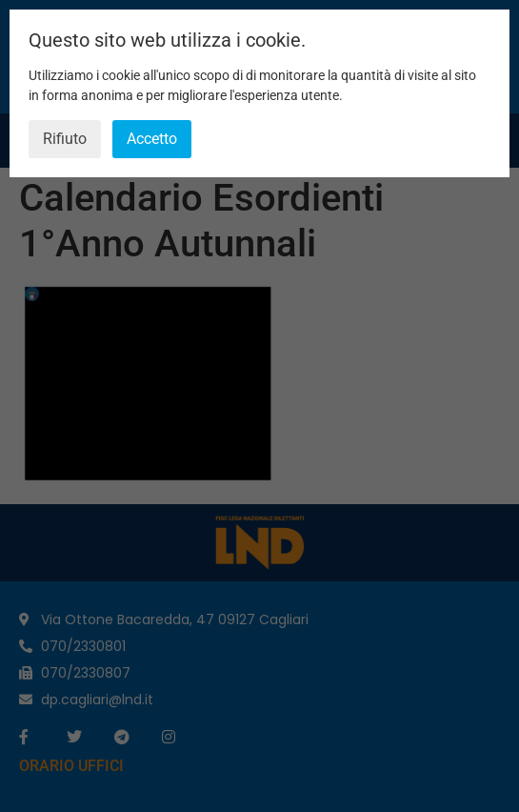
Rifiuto (65, 139)
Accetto (152, 139)
